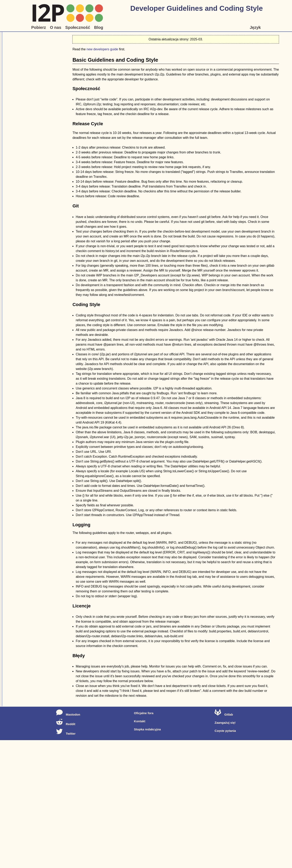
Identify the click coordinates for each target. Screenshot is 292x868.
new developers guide (102, 49)
